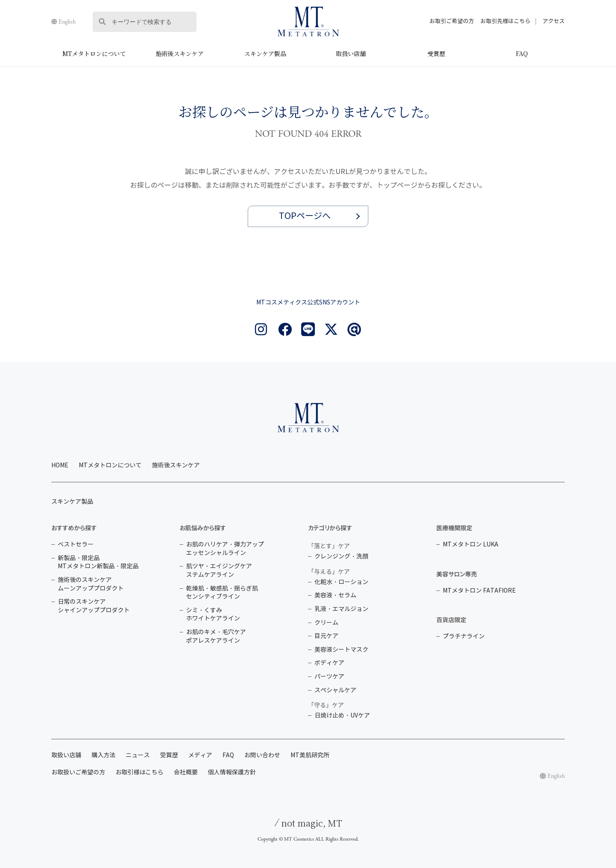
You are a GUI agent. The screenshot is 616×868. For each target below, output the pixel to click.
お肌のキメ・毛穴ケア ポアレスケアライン (216, 636)
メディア (200, 755)
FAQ (522, 53)
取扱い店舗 (351, 53)
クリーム (326, 623)
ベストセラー (76, 545)
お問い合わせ (262, 755)
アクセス (554, 21)
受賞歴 (436, 53)
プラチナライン (464, 636)
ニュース (138, 755)
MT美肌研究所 (310, 755)
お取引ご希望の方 (452, 21)
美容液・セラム (335, 595)
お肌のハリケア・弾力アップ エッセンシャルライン (225, 549)
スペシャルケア (335, 690)
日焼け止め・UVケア (342, 716)
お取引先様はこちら (505, 21)
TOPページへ (305, 216)
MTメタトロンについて (94, 53)
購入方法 (104, 755)
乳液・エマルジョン (341, 609)
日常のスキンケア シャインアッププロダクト (94, 606)
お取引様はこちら (139, 772)
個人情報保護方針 (232, 772)
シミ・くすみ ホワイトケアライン (213, 615)
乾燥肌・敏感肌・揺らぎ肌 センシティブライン (222, 593)
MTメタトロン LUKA (471, 545)
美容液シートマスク (341, 650)
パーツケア (329, 677)
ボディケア (329, 663)
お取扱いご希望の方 (78, 772)
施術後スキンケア (180, 53)
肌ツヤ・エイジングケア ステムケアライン (219, 571)
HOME (60, 465)
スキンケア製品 (265, 53)
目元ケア (326, 636)
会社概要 (186, 772)
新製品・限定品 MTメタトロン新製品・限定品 (98, 562)
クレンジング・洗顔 (341, 557)
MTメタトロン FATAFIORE (479, 591)
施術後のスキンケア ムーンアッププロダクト (91, 584)
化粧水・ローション (341, 582)
